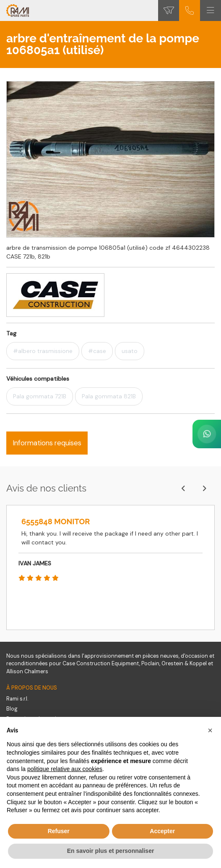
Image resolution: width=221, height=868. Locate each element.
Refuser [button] (59, 831)
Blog (12, 709)
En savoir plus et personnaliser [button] (111, 851)
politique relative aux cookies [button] (65, 769)
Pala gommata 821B (109, 396)
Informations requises (47, 443)
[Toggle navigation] (211, 10)
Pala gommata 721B (40, 396)
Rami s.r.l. (17, 699)
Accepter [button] (162, 831)
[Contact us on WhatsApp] (207, 434)
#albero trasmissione (43, 351)
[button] (210, 730)
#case (97, 351)
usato (130, 351)
